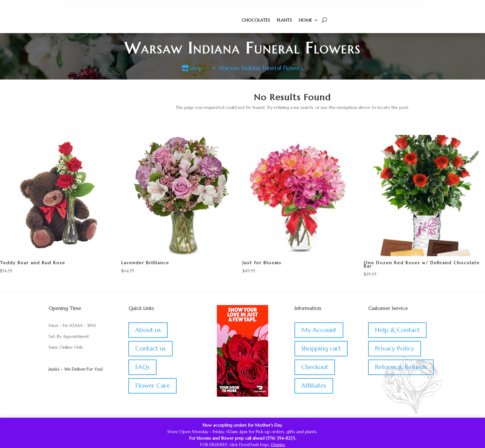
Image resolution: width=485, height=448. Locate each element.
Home (305, 20)
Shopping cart (321, 349)
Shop (193, 68)
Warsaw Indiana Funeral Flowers (262, 68)
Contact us (150, 349)
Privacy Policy (395, 349)
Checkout (315, 368)
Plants (284, 20)
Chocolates (256, 20)
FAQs (142, 368)
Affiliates (314, 386)
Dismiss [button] (278, 445)
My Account (319, 331)
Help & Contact (397, 331)
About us (148, 331)
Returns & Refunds (401, 368)
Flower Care (152, 386)
